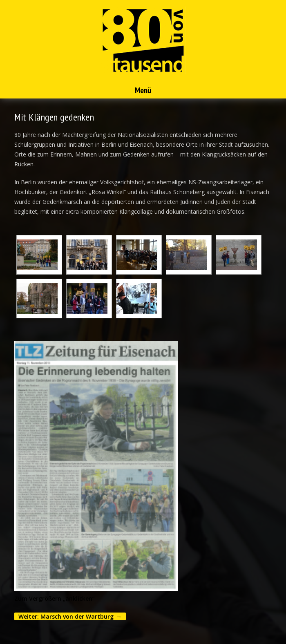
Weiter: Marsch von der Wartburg (66, 616)
